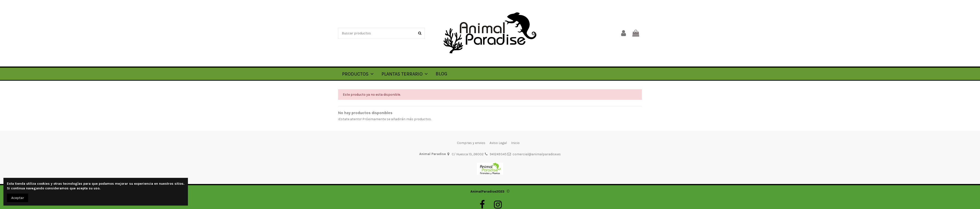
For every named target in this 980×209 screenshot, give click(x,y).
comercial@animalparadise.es (537, 154)
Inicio (515, 143)
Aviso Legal (498, 143)
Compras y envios (471, 143)
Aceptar (18, 198)
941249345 (498, 154)
